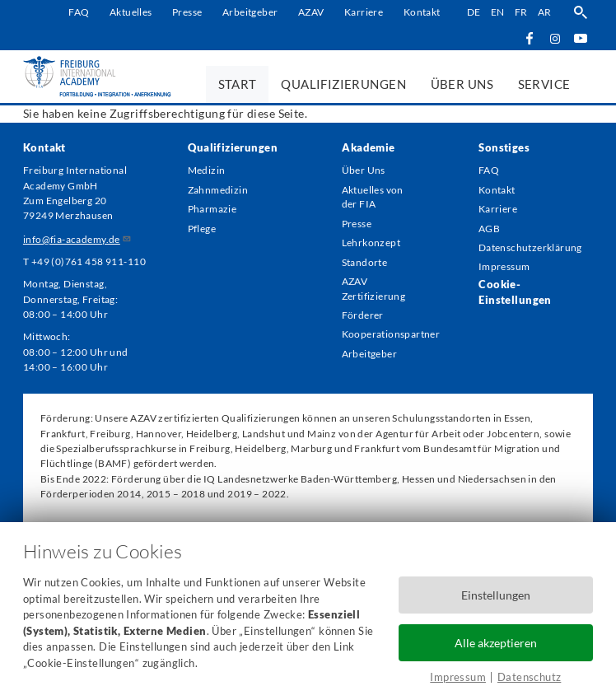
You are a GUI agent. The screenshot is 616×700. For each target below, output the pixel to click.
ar (545, 12)
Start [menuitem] (238, 84)
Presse (187, 12)
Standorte (365, 266)
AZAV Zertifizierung (374, 294)
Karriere (364, 12)
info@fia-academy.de (77, 239)
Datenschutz (530, 677)
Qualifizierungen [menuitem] (343, 84)
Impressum (458, 677)
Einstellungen (496, 594)
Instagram (555, 38)
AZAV (311, 12)
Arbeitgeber (250, 12)
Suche (580, 12)
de (473, 12)
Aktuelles (131, 12)
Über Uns (364, 171)
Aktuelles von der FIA (373, 198)
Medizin (207, 171)
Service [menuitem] (544, 84)
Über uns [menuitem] (462, 84)
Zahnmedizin (218, 191)
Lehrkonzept (371, 246)
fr (521, 12)
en (498, 12)
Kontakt (421, 12)
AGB (489, 231)
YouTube (580, 37)
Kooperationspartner (380, 341)
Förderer (363, 322)
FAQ (79, 12)
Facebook (530, 37)
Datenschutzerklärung (526, 251)
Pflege (202, 231)
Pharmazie (212, 210)
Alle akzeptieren (496, 642)
